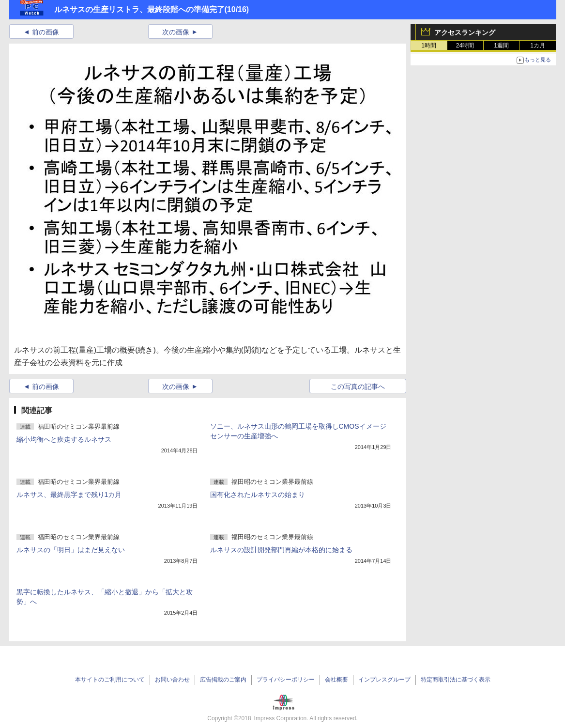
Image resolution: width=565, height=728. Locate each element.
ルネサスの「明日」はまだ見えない (71, 550)
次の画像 (176, 32)
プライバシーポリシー (286, 680)
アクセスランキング (465, 32)
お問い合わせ (172, 680)
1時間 (429, 46)
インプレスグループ (384, 680)
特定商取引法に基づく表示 (456, 680)
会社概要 (336, 680)
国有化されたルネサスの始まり (258, 495)
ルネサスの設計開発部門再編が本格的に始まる (281, 550)
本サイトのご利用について (110, 680)
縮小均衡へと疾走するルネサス (64, 439)
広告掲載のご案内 (223, 680)
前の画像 (46, 32)
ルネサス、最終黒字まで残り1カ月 (69, 495)
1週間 (501, 46)
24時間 (465, 46)
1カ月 (538, 46)
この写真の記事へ (358, 387)
